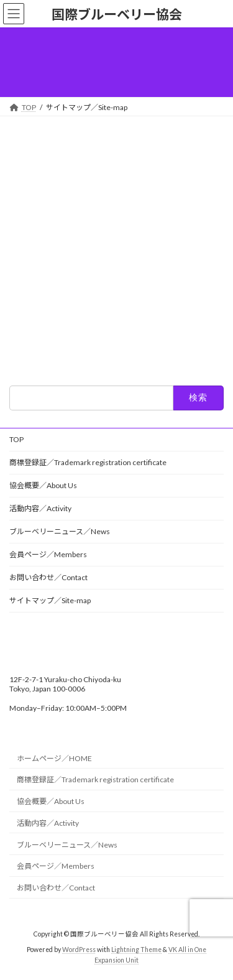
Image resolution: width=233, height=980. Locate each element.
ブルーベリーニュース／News (60, 531)
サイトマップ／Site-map (50, 600)
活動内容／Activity (40, 508)
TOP (16, 439)
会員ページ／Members (48, 554)
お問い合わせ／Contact (48, 577)
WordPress (79, 950)
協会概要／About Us (43, 485)
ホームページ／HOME (54, 758)
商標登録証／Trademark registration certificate (88, 462)
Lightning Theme (136, 950)
